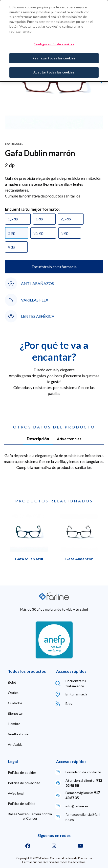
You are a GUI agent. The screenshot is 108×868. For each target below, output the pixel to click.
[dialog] (54, 41)
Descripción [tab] (38, 439)
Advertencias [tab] (69, 439)
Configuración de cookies (54, 44)
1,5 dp (13, 219)
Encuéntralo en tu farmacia (54, 267)
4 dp (11, 247)
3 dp (65, 233)
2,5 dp (66, 219)
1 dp (39, 219)
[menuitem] (12, 682)
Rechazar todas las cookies (54, 58)
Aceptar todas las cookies (54, 72)
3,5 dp (38, 233)
